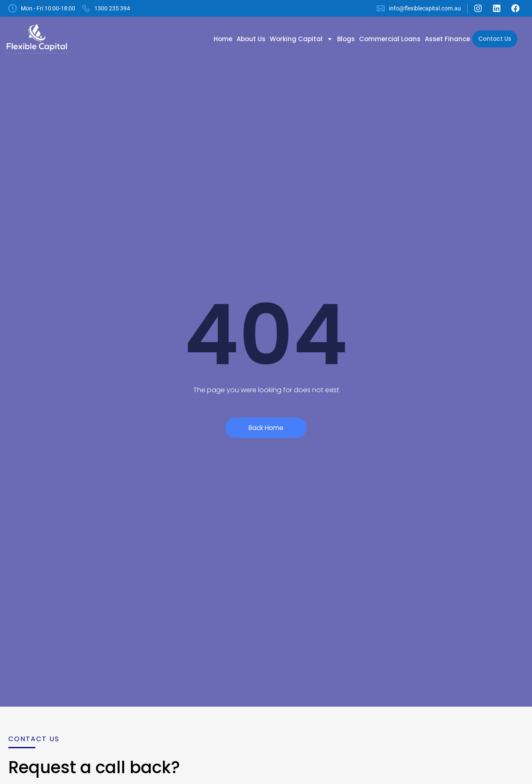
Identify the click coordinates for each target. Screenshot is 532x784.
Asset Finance (447, 39)
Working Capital (301, 39)
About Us (251, 39)
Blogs (346, 39)
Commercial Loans (390, 39)
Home (223, 39)
